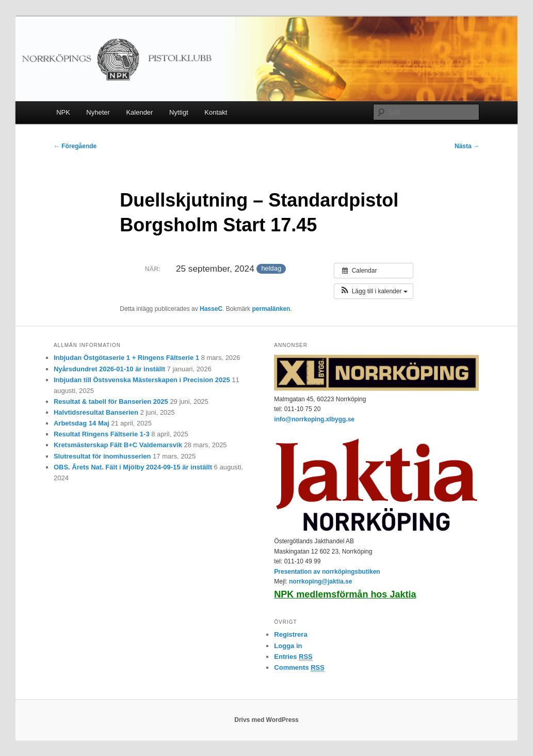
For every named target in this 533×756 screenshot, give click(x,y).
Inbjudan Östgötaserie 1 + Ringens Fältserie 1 (126, 358)
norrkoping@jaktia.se (320, 581)
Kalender (139, 112)
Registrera (290, 634)
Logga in (288, 646)
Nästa (467, 146)
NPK (63, 112)
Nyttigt (179, 112)
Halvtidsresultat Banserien (96, 412)
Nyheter (98, 112)
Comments (299, 668)
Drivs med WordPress (266, 720)
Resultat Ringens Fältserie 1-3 (102, 434)
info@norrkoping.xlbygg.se (314, 419)
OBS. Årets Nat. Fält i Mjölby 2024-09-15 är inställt (133, 467)
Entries (293, 657)
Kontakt (216, 112)
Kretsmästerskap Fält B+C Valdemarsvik (118, 445)
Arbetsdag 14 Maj (82, 423)
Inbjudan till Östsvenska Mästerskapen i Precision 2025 (142, 380)
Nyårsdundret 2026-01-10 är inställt (109, 369)
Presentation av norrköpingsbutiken (327, 572)
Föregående (75, 146)
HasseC (211, 309)
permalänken (271, 309)
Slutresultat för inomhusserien (102, 456)
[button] (373, 291)
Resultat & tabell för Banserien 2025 (111, 401)
